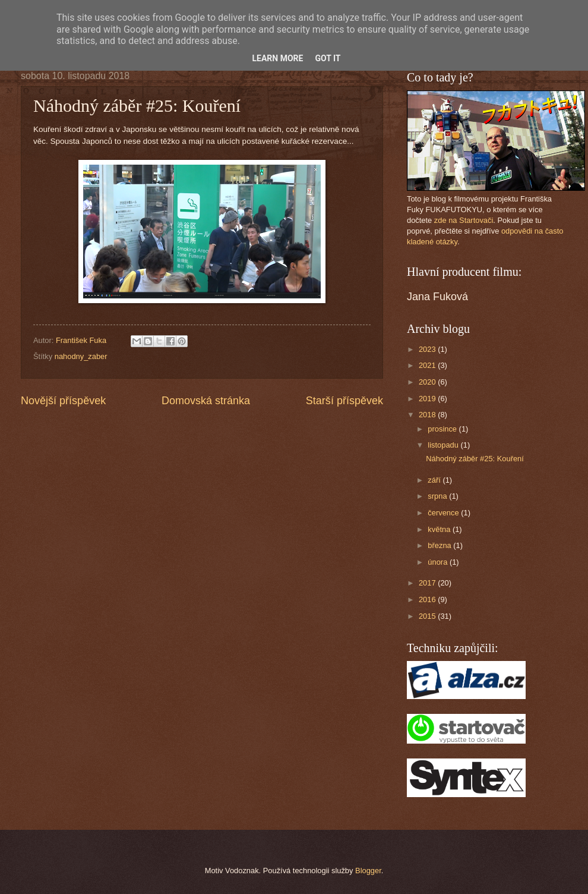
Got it (328, 58)
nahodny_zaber (81, 356)
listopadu (444, 445)
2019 (428, 399)
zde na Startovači (464, 220)
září (435, 480)
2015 (428, 616)
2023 (428, 349)
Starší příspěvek (344, 401)
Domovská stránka (206, 401)
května (440, 529)
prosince (443, 429)
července (444, 513)
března (440, 545)
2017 (428, 583)
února (439, 562)
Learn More (277, 58)
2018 (428, 415)
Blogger (368, 871)
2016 (428, 599)
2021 (428, 365)
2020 (428, 382)
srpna (438, 496)
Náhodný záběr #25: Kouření (475, 459)
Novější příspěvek (63, 401)
